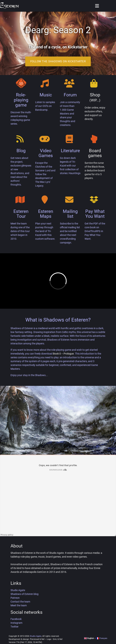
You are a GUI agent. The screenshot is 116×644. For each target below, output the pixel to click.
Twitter (15, 627)
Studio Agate (18, 590)
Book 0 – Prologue (63, 354)
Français (102, 638)
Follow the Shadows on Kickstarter (58, 61)
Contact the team (20, 602)
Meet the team (19, 605)
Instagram (16, 623)
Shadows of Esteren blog (25, 594)
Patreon (15, 598)
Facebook (16, 619)
